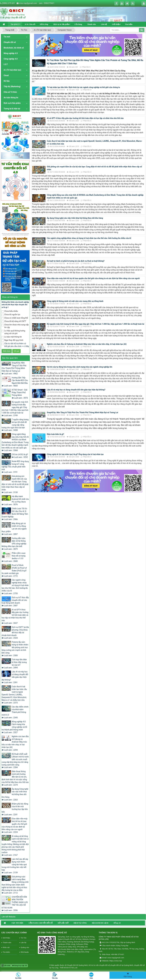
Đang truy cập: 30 (19, 966)
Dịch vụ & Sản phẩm (61, 24)
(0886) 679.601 (8, 3)
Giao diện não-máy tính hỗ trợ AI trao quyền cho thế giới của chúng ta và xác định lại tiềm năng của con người (93, 278)
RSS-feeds (25, 952)
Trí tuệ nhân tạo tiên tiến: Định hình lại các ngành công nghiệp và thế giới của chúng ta (83, 87)
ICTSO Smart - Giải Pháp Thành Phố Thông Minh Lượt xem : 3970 (20, 394)
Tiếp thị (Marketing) (12, 86)
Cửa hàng (78, 24)
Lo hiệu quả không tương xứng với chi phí (13, 332)
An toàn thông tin (11, 98)
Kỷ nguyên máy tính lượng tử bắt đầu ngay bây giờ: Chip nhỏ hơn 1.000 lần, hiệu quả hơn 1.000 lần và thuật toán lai (96, 324)
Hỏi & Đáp (44, 24)
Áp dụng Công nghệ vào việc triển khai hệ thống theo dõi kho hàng (75, 218)
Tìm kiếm (129, 24)
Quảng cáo (25, 947)
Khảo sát (6, 947)
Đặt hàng (128, 975)
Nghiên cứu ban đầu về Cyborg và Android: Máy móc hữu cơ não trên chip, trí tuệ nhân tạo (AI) (87, 344)
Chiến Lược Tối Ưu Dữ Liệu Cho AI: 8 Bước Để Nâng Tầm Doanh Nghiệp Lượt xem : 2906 (15, 514)
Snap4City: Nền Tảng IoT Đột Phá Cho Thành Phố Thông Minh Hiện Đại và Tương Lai (83, 412)
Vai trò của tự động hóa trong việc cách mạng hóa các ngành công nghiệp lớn (80, 367)
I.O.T (6, 64)
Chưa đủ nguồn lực (11, 315)
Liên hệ (104, 24)
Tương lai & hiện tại (12, 109)
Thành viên (91, 24)
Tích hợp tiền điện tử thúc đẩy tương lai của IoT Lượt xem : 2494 (14, 664)
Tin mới (7, 37)
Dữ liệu (7, 81)
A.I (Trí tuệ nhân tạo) (12, 70)
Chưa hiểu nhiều (10, 311)
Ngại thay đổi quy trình (12, 340)
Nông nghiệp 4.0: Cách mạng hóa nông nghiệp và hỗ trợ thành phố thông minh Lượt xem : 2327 (14, 727)
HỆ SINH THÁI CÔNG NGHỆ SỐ (52, 933)
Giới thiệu (116, 24)
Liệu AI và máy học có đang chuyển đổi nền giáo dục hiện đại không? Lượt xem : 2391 (15, 677)
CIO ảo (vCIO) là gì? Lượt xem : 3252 (20, 456)
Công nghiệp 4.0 (11, 59)
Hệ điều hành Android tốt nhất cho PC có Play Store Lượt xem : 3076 (15, 500)
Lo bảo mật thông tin (12, 337)
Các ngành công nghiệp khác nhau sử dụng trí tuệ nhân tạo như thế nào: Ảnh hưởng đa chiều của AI (89, 238)
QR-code (6, 966)
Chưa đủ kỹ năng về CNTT (14, 321)
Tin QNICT (15, 24)
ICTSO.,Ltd (73, 968)
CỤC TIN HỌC (17, 923)
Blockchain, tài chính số (14, 48)
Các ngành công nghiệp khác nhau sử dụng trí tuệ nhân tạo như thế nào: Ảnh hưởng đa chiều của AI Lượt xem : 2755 (15, 587)
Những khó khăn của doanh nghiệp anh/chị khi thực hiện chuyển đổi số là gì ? (15, 305)
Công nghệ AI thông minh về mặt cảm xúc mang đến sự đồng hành (75, 301)
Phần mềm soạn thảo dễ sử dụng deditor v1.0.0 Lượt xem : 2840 (14, 557)
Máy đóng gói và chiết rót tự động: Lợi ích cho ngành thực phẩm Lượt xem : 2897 (14, 529)
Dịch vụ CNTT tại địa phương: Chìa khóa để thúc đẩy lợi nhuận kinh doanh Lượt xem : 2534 (15, 633)
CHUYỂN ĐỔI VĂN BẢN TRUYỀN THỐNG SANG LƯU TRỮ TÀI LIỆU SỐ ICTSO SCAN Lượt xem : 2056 (15, 904)
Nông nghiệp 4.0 (11, 53)
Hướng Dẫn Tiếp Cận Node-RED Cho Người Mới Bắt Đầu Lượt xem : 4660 (15, 382)
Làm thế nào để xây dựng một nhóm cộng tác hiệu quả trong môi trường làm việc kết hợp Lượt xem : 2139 (15, 866)
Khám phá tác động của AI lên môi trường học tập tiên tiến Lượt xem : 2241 (15, 809)
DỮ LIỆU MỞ (63, 923)
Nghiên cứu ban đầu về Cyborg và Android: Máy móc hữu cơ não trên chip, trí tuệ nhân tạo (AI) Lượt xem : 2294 (15, 743)
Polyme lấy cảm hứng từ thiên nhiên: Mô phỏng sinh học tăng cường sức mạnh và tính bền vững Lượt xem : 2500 (15, 649)
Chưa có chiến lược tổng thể (15, 318)
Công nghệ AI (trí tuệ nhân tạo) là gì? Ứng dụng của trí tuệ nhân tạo (75, 454)
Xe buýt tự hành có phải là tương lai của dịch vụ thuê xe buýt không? (76, 261)
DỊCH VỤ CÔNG (80, 923)
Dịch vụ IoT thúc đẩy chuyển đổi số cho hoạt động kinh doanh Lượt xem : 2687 (15, 602)
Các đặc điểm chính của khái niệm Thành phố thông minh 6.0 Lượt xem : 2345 (15, 712)
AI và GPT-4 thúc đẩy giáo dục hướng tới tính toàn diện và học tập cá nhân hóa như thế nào (85, 118)
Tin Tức (24, 938)
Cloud (6, 75)
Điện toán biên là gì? (55, 434)
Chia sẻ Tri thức (10, 92)
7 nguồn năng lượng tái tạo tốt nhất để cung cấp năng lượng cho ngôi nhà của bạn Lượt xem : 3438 (15, 425)
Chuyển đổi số (10, 42)
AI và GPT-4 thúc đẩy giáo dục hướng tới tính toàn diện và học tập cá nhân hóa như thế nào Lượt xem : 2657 (15, 616)
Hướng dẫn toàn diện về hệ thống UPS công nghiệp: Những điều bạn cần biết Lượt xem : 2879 (14, 544)
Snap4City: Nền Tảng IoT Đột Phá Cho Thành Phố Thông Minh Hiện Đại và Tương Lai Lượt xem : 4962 (14, 368)
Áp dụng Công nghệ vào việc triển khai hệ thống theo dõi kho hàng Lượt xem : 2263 (15, 794)
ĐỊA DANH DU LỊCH (100, 923)
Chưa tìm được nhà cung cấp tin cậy (15, 326)
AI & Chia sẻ (30, 24)
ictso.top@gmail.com (28, 3)
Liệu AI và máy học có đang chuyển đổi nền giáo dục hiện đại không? (76, 390)
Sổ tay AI (117, 923)
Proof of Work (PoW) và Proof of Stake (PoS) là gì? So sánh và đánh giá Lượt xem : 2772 (14, 571)
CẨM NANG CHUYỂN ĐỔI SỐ (41, 923)
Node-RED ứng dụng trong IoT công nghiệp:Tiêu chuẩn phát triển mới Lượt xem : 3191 (15, 467)
